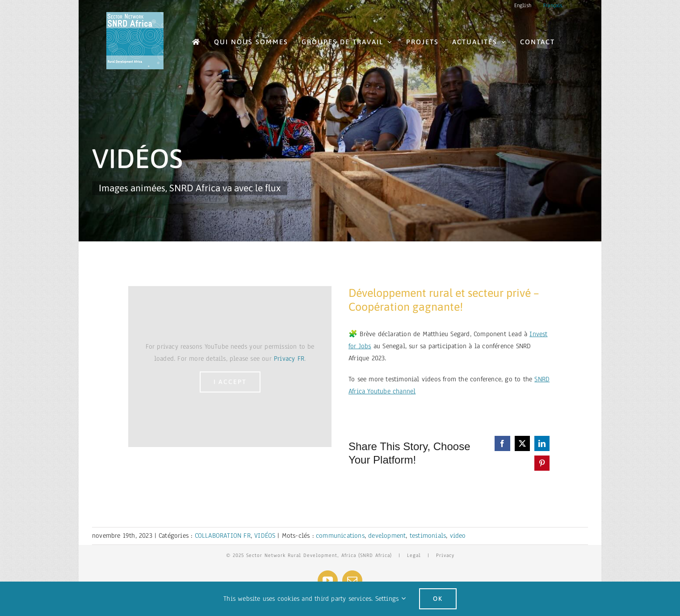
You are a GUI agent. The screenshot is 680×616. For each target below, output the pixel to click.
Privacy (445, 555)
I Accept (230, 382)
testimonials (428, 536)
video (458, 536)
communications (340, 536)
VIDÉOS (265, 536)
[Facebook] (502, 443)
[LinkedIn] (542, 443)
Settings (390, 599)
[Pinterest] (542, 463)
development (387, 536)
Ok (438, 599)
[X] (522, 443)
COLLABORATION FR (223, 536)
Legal (414, 555)
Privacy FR (289, 359)
